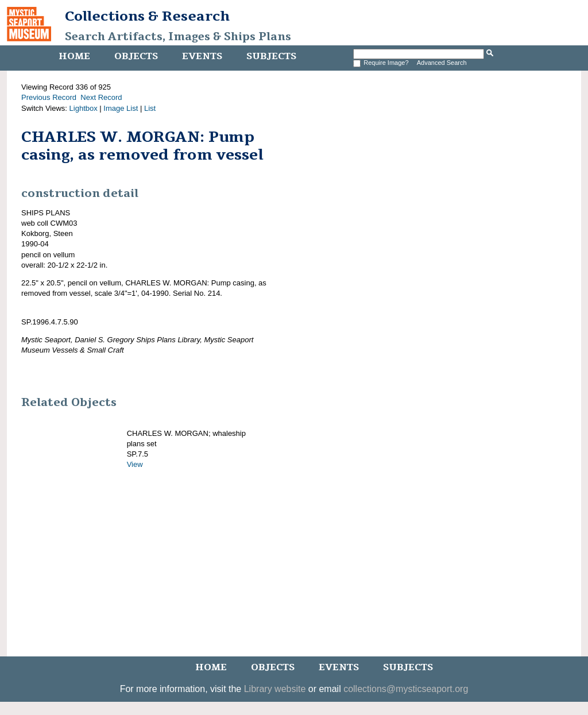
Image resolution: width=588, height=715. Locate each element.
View (135, 464)
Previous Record (49, 97)
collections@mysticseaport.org (406, 689)
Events (202, 56)
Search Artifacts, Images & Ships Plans (178, 37)
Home (74, 56)
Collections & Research (147, 16)
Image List (121, 108)
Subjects (271, 56)
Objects (136, 56)
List (150, 108)
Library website (275, 689)
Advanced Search (442, 63)
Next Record (101, 97)
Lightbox (84, 108)
